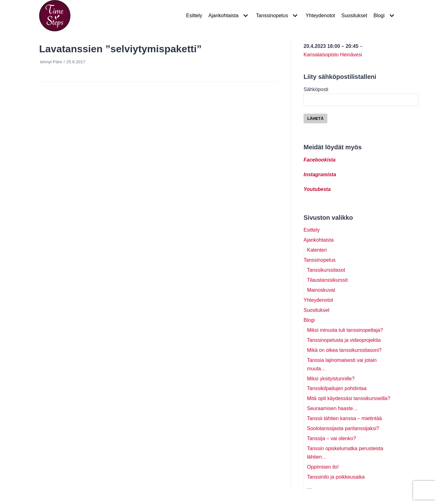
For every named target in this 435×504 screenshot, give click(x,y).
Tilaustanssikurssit (327, 280)
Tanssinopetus (320, 260)
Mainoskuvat (321, 290)
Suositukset (354, 15)
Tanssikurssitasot (326, 270)
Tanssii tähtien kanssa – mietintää (344, 418)
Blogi (309, 320)
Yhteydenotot (320, 15)
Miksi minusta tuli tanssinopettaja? (345, 330)
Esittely (194, 15)
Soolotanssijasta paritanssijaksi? (343, 428)
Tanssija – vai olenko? (332, 438)
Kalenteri (317, 250)
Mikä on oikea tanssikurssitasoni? (344, 350)
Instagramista (320, 175)
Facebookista (320, 160)
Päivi (57, 62)
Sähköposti (361, 95)
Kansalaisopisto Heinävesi (333, 55)
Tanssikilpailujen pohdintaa (337, 388)
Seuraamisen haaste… (333, 408)
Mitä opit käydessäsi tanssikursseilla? (349, 398)
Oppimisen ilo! (323, 467)
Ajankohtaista (319, 240)
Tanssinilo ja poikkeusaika (336, 477)
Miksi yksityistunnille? (331, 379)
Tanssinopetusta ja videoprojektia (344, 340)
